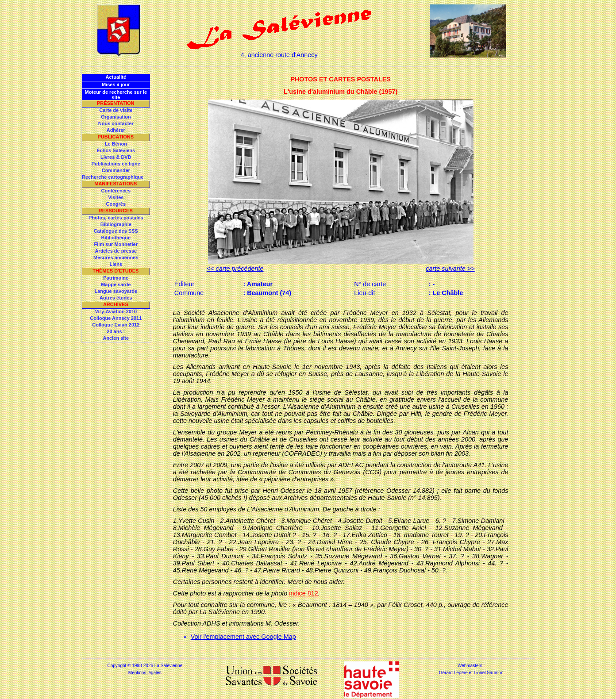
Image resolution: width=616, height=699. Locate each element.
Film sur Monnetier (116, 244)
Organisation (116, 117)
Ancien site (116, 338)
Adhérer (116, 130)
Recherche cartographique (113, 177)
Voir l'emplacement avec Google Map (243, 637)
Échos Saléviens (116, 150)
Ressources (116, 211)
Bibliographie (116, 224)
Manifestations (115, 184)
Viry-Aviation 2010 (116, 311)
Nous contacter (116, 123)
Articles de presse (116, 251)
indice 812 (304, 593)
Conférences (116, 191)
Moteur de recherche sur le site (116, 95)
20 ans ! (116, 331)
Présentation (116, 103)
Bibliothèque (116, 238)
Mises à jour (116, 84)
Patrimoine (116, 278)
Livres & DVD (116, 157)
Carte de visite (116, 110)
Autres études (116, 298)
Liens (116, 264)
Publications (115, 137)
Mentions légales (145, 673)
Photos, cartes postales (116, 218)
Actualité (116, 77)
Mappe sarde (116, 284)
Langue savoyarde (116, 291)
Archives (116, 304)
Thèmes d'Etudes (115, 271)
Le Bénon (116, 144)
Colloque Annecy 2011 (116, 318)
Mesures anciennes (116, 257)
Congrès (116, 204)
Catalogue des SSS (116, 231)
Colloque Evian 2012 (116, 325)
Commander (116, 170)
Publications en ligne (116, 164)
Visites (116, 197)
